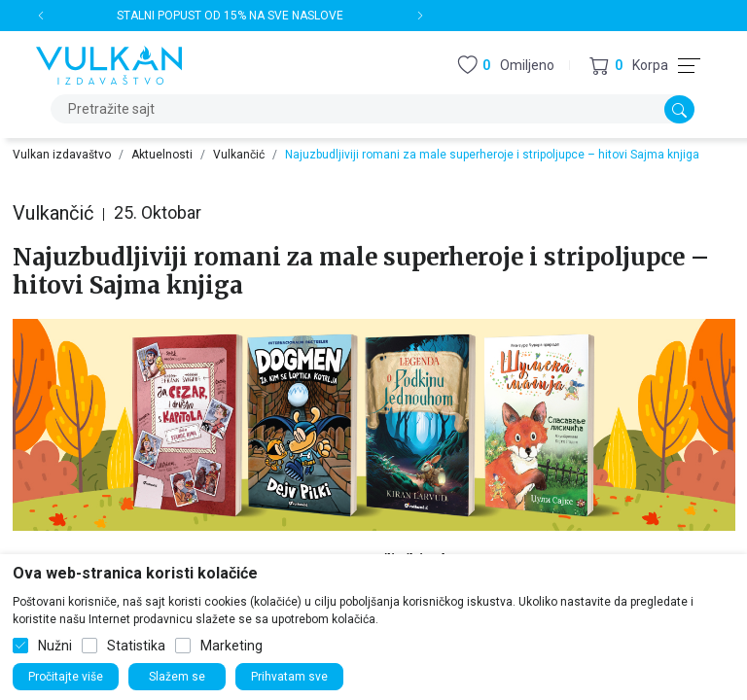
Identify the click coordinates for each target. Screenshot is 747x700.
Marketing (231, 646)
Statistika (136, 646)
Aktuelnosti (162, 155)
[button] (629, 66)
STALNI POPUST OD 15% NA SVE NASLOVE (230, 16)
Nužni (55, 646)
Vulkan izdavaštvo (62, 155)
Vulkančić (239, 155)
